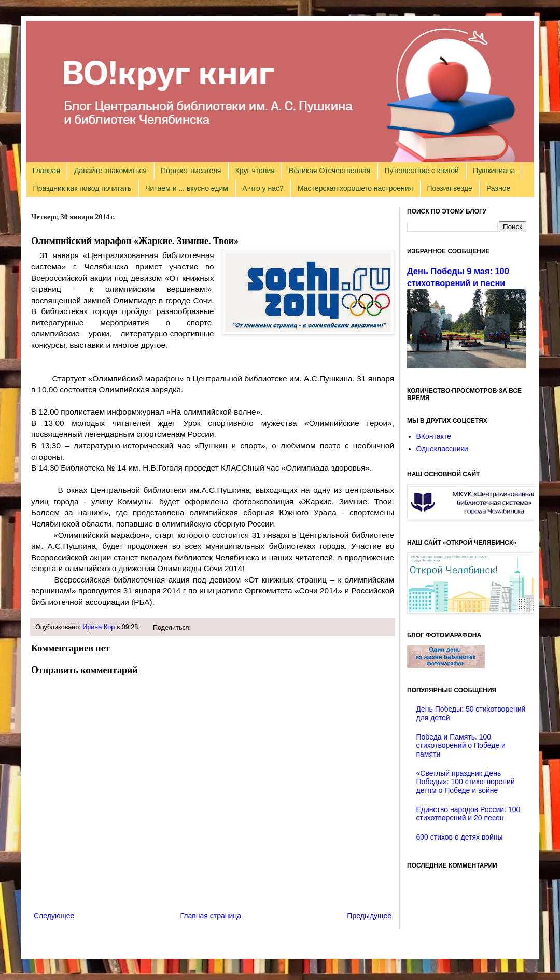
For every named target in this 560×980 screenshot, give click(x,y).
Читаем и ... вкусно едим (187, 188)
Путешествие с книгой (421, 171)
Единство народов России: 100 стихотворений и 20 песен (468, 814)
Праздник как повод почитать (82, 188)
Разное (498, 188)
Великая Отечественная (330, 171)
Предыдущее (369, 916)
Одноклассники (442, 449)
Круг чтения (255, 171)
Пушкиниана (494, 171)
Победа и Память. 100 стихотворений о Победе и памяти (461, 746)
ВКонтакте (434, 436)
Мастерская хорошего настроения (355, 188)
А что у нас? (263, 188)
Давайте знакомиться (110, 171)
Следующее (54, 916)
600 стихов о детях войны (460, 837)
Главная (46, 171)
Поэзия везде (449, 188)
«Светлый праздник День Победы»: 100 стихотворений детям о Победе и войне (466, 782)
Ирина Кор (99, 627)
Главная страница (211, 916)
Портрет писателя (191, 171)
